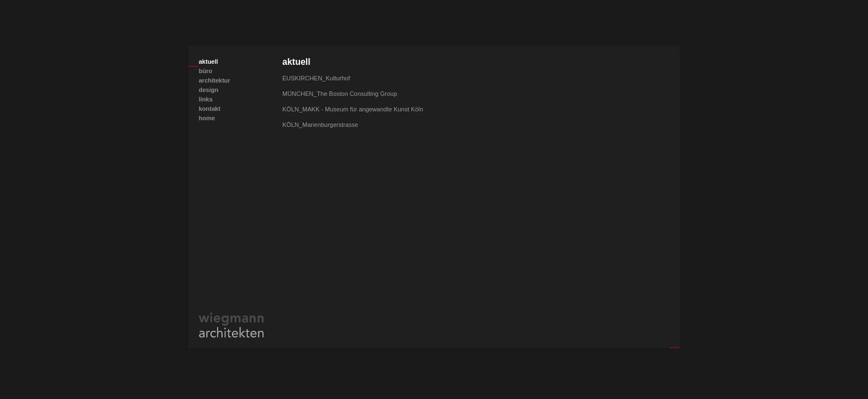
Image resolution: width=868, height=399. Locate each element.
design (208, 90)
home (207, 118)
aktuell (208, 62)
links (206, 99)
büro (205, 71)
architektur (215, 80)
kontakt (210, 109)
